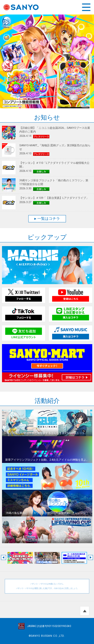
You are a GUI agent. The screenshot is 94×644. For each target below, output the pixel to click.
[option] (47, 61)
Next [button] (86, 62)
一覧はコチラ (47, 219)
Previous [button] (8, 62)
